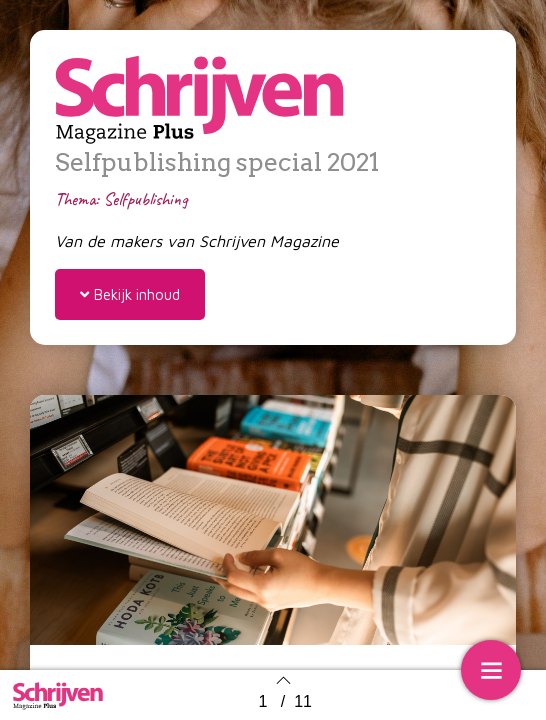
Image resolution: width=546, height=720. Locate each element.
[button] (130, 294)
